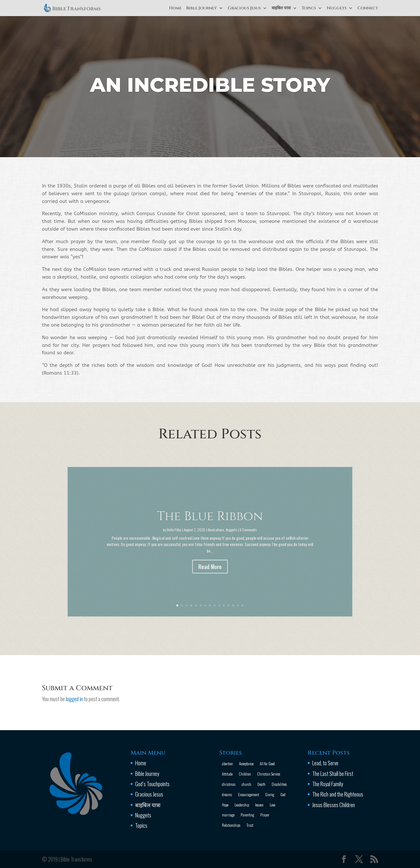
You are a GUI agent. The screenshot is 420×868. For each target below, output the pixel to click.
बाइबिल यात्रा (281, 8)
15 (230, 581)
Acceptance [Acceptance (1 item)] (246, 763)
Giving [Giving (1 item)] (270, 794)
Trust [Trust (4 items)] (250, 825)
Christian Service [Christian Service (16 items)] (269, 774)
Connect (368, 8)
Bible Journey (201, 8)
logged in (74, 699)
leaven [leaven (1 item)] (259, 805)
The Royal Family (328, 784)
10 (216, 581)
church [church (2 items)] (246, 784)
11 (219, 581)
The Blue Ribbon (210, 526)
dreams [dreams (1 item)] (227, 794)
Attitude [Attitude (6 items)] (227, 774)
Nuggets (337, 8)
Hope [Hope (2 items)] (225, 805)
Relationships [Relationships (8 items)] (231, 825)
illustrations (214, 534)
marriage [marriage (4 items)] (228, 815)
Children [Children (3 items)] (245, 774)
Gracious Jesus (244, 8)
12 (221, 581)
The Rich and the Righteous (338, 794)
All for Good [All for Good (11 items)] (267, 763)
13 (224, 581)
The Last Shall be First (333, 773)
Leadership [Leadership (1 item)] (242, 805)
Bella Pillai (188, 534)
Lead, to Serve (325, 763)
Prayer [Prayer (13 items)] (265, 815)
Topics (309, 8)
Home (175, 8)
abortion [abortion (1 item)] (227, 763)
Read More (210, 557)
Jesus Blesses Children (334, 805)
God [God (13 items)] (283, 794)
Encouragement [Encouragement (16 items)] (249, 794)
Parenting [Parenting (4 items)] (247, 815)
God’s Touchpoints (152, 784)
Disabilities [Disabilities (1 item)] (279, 784)
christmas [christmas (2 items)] (229, 784)
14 (227, 581)
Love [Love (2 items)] (272, 805)
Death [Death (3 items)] (261, 784)
